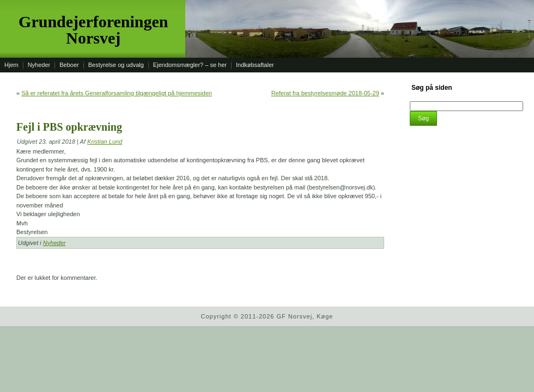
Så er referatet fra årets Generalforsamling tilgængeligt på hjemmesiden (117, 93)
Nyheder (54, 243)
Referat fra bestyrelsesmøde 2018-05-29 (325, 93)
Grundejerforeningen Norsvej (93, 30)
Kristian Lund (105, 142)
